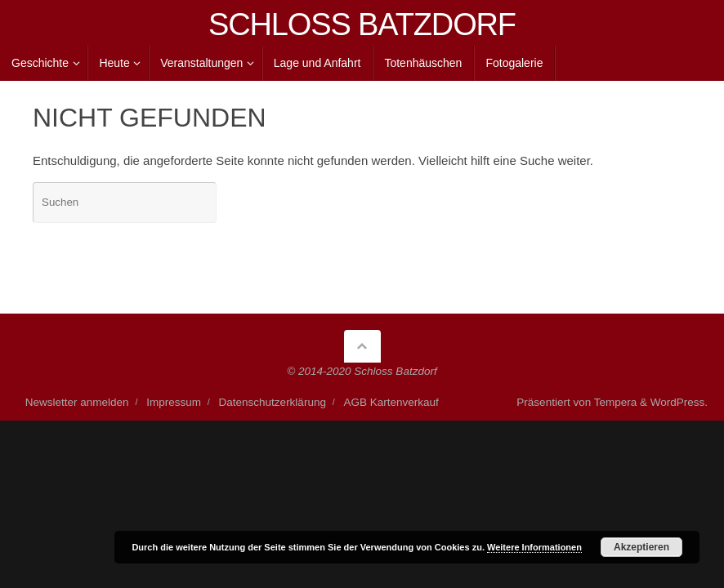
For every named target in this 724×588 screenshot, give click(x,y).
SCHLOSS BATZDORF (362, 24)
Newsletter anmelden (77, 402)
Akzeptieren (641, 547)
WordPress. (679, 402)
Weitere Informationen (534, 547)
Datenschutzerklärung (273, 402)
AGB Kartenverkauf (391, 402)
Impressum (174, 402)
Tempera (616, 402)
